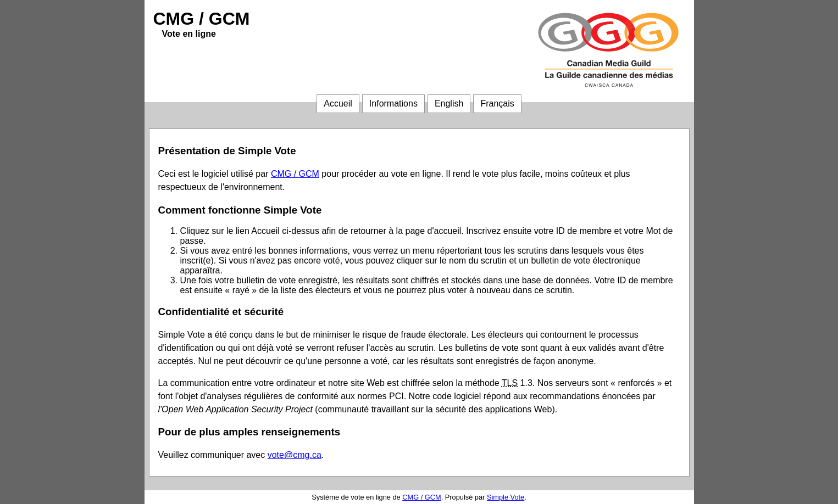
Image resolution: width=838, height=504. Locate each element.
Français (497, 103)
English (449, 103)
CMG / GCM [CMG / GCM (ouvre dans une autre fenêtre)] (295, 174)
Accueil (338, 103)
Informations (393, 103)
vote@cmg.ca (295, 455)
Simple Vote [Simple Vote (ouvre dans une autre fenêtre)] (506, 497)
